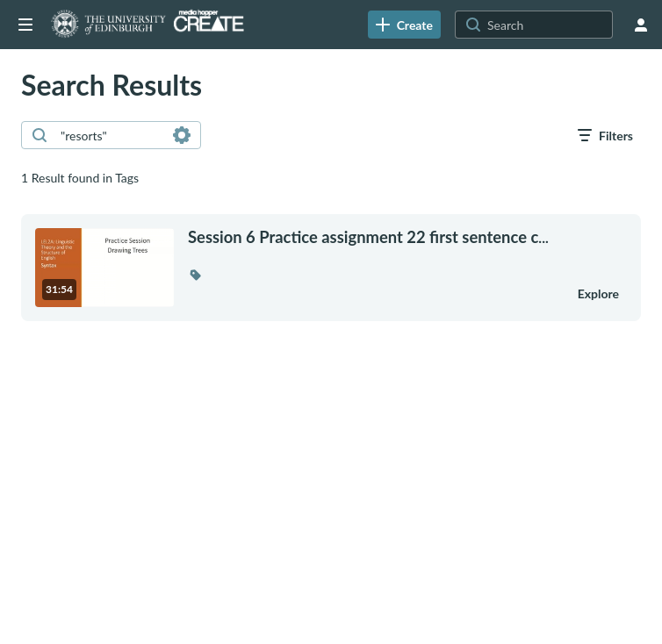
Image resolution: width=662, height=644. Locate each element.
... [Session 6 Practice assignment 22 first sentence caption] (368, 237)
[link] (404, 25)
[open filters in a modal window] (605, 135)
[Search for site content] (548, 25)
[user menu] (641, 25)
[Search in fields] (182, 135)
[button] (195, 275)
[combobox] (110, 135)
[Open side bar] (25, 25)
